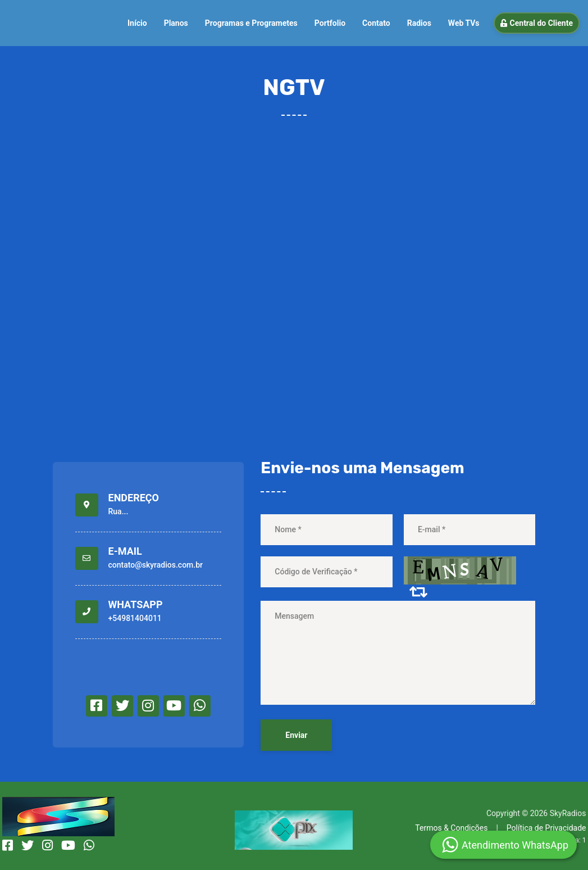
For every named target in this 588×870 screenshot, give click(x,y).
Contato (376, 23)
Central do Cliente (537, 23)
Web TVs (464, 23)
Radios (419, 23)
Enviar (296, 735)
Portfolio (330, 23)
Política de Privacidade (546, 828)
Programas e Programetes (251, 23)
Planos (176, 23)
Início (137, 23)
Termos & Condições (451, 828)
